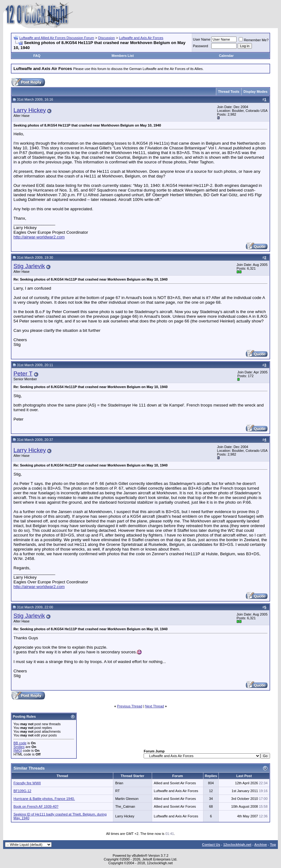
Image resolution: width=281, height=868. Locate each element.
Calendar (226, 56)
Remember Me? (254, 40)
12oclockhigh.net (237, 845)
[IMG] (18, 751)
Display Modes (255, 92)
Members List (123, 56)
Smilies (19, 747)
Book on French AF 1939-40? (36, 806)
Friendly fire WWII (27, 783)
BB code (20, 743)
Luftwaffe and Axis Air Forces (141, 38)
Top (273, 845)
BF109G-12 (22, 791)
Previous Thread (130, 706)
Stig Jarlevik (29, 266)
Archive (261, 845)
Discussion (107, 38)
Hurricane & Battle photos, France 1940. (44, 799)
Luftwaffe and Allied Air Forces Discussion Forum (57, 38)
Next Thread (155, 706)
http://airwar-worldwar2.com (39, 237)
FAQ (37, 56)
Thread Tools (229, 92)
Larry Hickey (30, 110)
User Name (202, 39)
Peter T (23, 374)
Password (201, 46)
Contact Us (211, 845)
